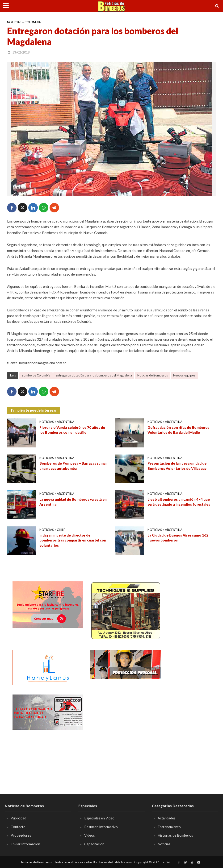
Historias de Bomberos (175, 835)
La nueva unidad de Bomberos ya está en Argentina (73, 502)
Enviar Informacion (25, 844)
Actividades (167, 818)
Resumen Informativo (101, 827)
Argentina (66, 422)
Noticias (14, 22)
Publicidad (18, 818)
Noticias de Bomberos (153, 375)
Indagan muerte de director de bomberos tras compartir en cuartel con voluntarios (73, 540)
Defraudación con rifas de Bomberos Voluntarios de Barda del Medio (178, 430)
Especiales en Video (99, 818)
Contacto (18, 827)
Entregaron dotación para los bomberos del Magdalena (94, 375)
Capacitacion (94, 844)
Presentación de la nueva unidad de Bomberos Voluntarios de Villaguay (177, 466)
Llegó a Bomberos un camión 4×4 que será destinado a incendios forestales (179, 502)
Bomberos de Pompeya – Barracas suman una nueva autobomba (74, 466)
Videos (90, 835)
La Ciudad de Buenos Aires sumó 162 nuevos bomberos (178, 538)
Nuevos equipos (184, 375)
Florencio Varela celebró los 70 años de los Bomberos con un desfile (72, 430)
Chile (61, 530)
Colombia (33, 22)
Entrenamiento (169, 827)
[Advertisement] (126, 724)
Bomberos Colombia (36, 375)
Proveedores (21, 835)
